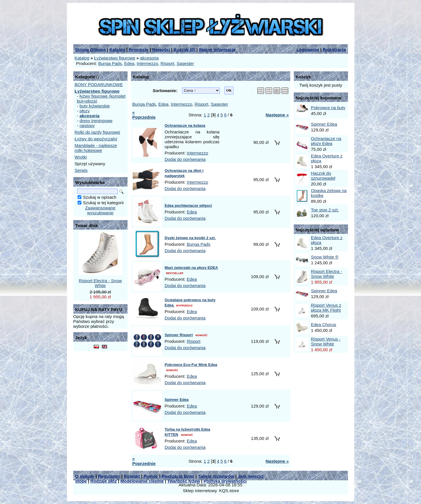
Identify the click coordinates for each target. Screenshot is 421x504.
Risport (167, 63)
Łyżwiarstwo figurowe (115, 58)
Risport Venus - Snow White (326, 341)
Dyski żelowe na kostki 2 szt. (190, 238)
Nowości (161, 50)
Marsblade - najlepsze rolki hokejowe (96, 148)
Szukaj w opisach (100, 197)
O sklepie (85, 476)
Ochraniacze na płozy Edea (326, 141)
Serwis (81, 170)
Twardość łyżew (184, 481)
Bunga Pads (110, 63)
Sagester (185, 63)
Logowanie (308, 50)
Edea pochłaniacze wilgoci (188, 205)
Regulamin (109, 476)
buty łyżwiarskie (95, 106)
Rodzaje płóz (104, 481)
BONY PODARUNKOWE (99, 84)
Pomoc (151, 476)
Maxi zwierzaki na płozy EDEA (191, 268)
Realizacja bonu (178, 476)
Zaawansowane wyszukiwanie (100, 210)
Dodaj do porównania (185, 159)
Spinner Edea (177, 400)
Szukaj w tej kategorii (103, 203)
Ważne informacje (217, 50)
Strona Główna (91, 50)
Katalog (117, 50)
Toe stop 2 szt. (325, 210)
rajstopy (87, 125)
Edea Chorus (324, 324)
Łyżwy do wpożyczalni (96, 139)
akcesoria (149, 58)
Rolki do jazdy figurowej (98, 132)
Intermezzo (147, 63)
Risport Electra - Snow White (100, 283)
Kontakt (132, 476)
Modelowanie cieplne (142, 481)
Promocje (139, 50)
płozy (85, 111)
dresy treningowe (96, 121)
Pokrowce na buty (328, 108)
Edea (129, 63)
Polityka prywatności (225, 481)
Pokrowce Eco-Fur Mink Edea (191, 365)
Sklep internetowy (200, 491)
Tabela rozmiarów (216, 476)
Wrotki (81, 157)
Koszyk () (185, 50)
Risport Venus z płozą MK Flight (326, 308)
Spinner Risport (179, 335)
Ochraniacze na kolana (185, 125)
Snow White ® (325, 257)
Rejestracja (334, 50)
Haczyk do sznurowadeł (323, 176)
